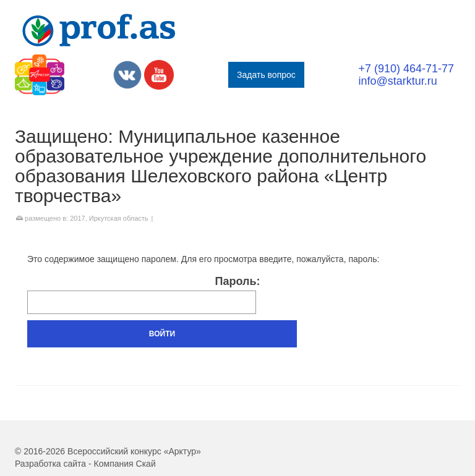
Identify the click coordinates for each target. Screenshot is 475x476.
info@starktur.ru (397, 81)
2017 (77, 218)
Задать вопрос (266, 75)
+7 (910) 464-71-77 (406, 69)
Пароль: (143, 295)
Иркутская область (119, 218)
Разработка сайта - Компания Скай (85, 464)
